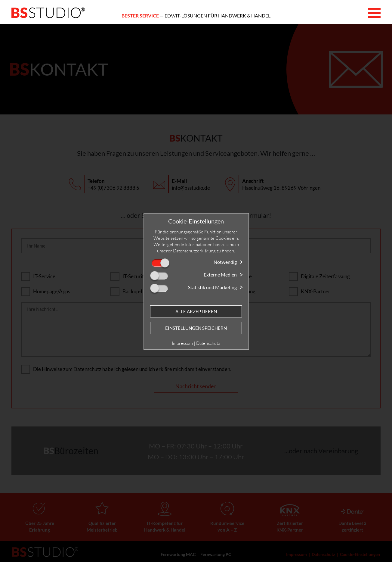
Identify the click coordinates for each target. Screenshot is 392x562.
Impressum (182, 343)
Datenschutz (208, 343)
